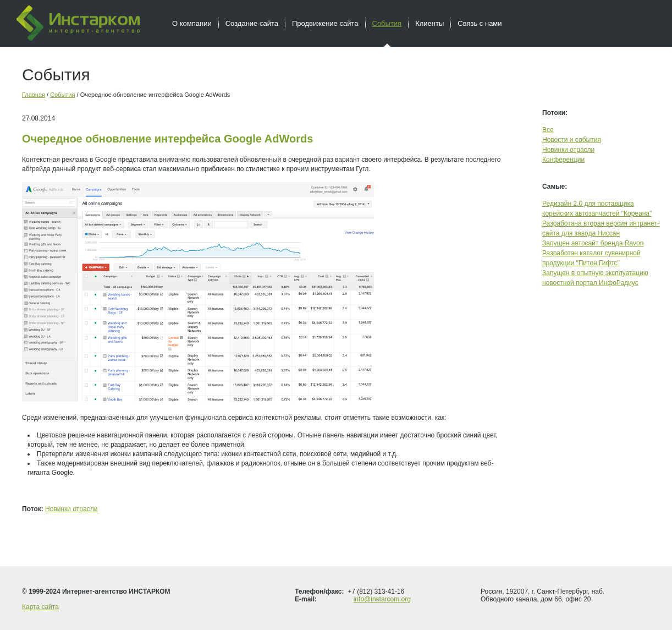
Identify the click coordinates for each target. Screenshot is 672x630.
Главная (34, 95)
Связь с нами (480, 23)
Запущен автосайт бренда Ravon (593, 243)
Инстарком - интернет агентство (78, 23)
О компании (192, 23)
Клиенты (429, 23)
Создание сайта (252, 23)
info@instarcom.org (382, 599)
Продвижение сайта (325, 23)
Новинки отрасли (71, 509)
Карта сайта (40, 607)
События (62, 95)
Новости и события (572, 140)
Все (548, 130)
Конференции (563, 160)
